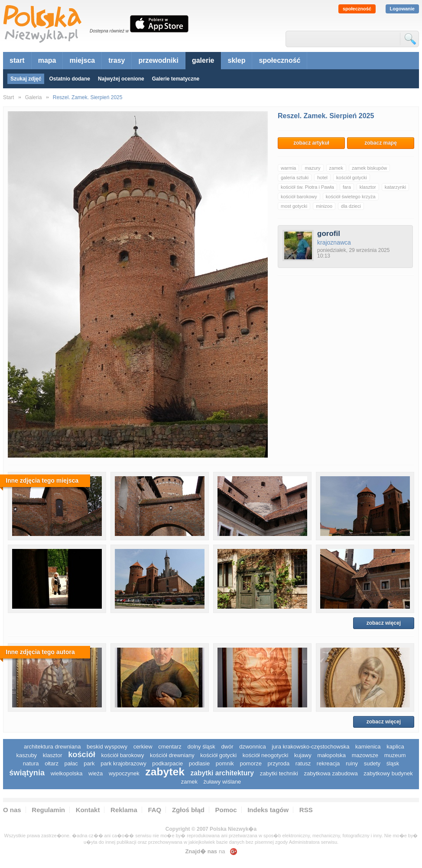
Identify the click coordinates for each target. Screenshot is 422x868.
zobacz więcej (384, 623)
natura (31, 763)
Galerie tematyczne (176, 79)
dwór (227, 747)
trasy (117, 60)
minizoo (324, 206)
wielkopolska (67, 773)
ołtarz (52, 763)
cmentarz (170, 747)
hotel (322, 177)
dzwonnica (252, 747)
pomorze (251, 763)
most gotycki (294, 206)
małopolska (331, 755)
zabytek (165, 772)
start (17, 60)
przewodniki (158, 60)
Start (8, 97)
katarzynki (396, 187)
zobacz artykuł (311, 143)
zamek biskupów (369, 168)
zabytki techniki (279, 773)
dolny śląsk (201, 747)
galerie (203, 60)
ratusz (303, 763)
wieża (96, 773)
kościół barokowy (299, 197)
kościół (82, 755)
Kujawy (303, 755)
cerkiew (143, 747)
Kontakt (88, 810)
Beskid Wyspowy (107, 747)
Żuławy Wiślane (222, 782)
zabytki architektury (222, 773)
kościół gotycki (352, 177)
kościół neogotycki (266, 755)
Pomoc (226, 810)
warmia (288, 168)
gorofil (329, 234)
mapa (47, 60)
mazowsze (365, 755)
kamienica (368, 747)
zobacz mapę (381, 143)
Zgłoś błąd (188, 810)
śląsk (393, 763)
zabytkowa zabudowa (331, 773)
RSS (306, 810)
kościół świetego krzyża (351, 197)
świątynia (27, 773)
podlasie (199, 763)
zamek (336, 168)
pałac (71, 763)
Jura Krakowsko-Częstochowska (310, 747)
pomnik (225, 763)
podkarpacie (167, 763)
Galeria (34, 97)
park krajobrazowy (123, 763)
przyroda (279, 763)
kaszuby (26, 755)
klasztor (368, 187)
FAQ (154, 810)
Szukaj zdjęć (26, 79)
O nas (12, 810)
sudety (372, 763)
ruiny (352, 763)
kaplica (395, 747)
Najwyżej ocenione (121, 79)
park (89, 763)
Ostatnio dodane (70, 79)
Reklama (124, 810)
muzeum (395, 755)
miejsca (82, 60)
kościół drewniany (172, 755)
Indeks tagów (268, 810)
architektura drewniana (52, 747)
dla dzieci (351, 206)
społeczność (357, 9)
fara (347, 187)
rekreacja (328, 763)
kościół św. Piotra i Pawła (307, 187)
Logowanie (402, 9)
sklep (237, 60)
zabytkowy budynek (388, 773)
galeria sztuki (295, 177)
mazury (312, 168)
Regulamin (48, 810)
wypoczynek (124, 773)
